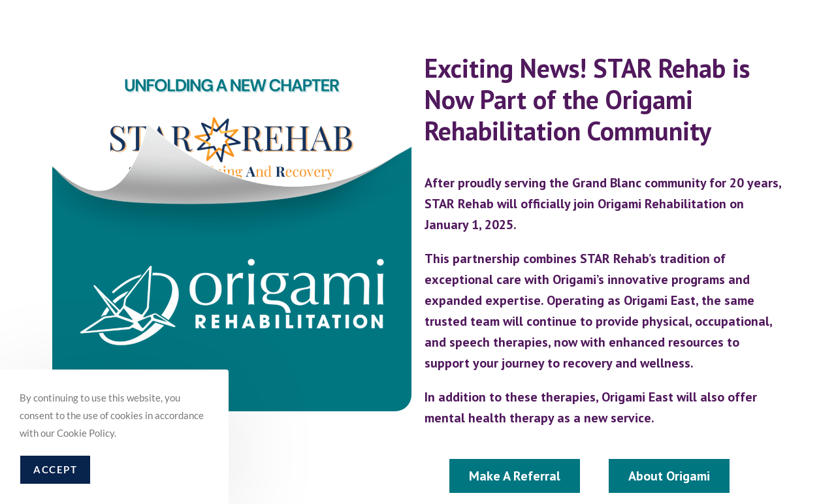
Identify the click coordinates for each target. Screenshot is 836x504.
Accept (55, 469)
